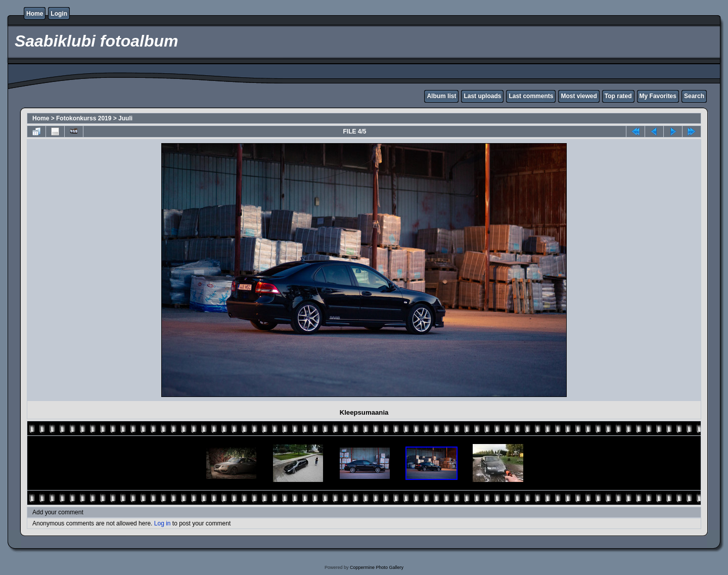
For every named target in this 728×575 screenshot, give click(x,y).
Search (694, 96)
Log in (163, 523)
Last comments (531, 96)
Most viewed (579, 96)
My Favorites (658, 96)
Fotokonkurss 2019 (84, 118)
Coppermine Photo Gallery (377, 567)
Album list (441, 96)
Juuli (125, 118)
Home (35, 14)
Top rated (618, 96)
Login (59, 14)
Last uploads (482, 96)
